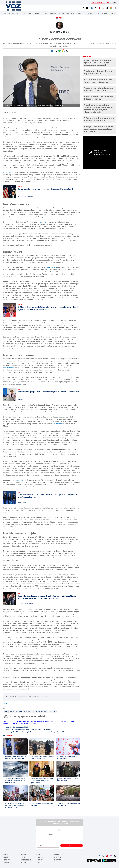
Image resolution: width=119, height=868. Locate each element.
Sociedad (61, 14)
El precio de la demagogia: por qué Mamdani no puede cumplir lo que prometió (28, 729)
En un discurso (9, 172)
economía (44, 14)
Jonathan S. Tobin (59, 32)
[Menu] (4, 8)
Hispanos (12, 14)
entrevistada (52, 267)
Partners (104, 14)
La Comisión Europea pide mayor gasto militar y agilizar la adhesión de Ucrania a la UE (49, 392)
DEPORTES (81, 14)
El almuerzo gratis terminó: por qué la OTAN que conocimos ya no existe (15, 757)
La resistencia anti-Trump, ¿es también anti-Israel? (42, 804)
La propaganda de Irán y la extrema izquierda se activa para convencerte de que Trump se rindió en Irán (35, 732)
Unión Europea (15, 711)
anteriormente (9, 368)
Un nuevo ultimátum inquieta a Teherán (17, 727)
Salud (31, 14)
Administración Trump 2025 (36, 711)
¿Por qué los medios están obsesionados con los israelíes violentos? (42, 757)
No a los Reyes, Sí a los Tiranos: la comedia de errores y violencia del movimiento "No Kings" (14, 805)
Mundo (37, 14)
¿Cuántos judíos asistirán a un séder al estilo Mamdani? (68, 780)
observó (43, 222)
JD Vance (53, 711)
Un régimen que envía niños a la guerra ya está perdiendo (68, 757)
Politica (24, 14)
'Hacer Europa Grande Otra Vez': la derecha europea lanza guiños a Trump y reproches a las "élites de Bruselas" (48, 496)
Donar (5, 14)
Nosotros (112, 14)
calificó (46, 452)
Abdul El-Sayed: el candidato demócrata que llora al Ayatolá (69, 804)
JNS (6, 711)
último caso (57, 424)
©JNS (5, 704)
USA (18, 14)
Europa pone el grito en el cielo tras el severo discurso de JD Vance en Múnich (46, 189)
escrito (20, 480)
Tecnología (89, 14)
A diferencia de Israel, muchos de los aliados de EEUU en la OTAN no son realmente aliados (15, 781)
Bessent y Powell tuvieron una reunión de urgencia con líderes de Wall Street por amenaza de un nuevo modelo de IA (97, 63)
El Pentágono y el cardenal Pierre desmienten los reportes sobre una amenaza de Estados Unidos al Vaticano (99, 129)
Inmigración (53, 14)
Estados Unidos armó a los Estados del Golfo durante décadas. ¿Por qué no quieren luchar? (42, 781)
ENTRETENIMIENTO (71, 14)
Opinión (97, 14)
